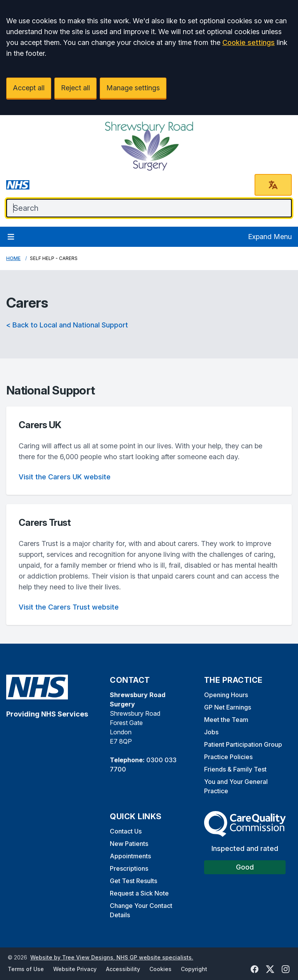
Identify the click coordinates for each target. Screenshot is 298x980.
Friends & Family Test (235, 769)
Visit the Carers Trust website (69, 607)
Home (13, 258)
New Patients (129, 844)
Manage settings (133, 88)
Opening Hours (226, 695)
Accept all (29, 88)
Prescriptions (129, 868)
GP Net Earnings (228, 707)
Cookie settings (249, 42)
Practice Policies (228, 757)
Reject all (75, 88)
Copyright (194, 969)
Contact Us (126, 831)
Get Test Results (133, 881)
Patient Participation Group (243, 744)
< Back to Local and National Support (67, 325)
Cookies (160, 969)
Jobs (211, 732)
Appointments (130, 856)
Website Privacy (75, 969)
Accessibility (123, 969)
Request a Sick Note (139, 893)
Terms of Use (26, 969)
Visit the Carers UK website (65, 477)
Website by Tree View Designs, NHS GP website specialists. (112, 957)
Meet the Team (226, 720)
